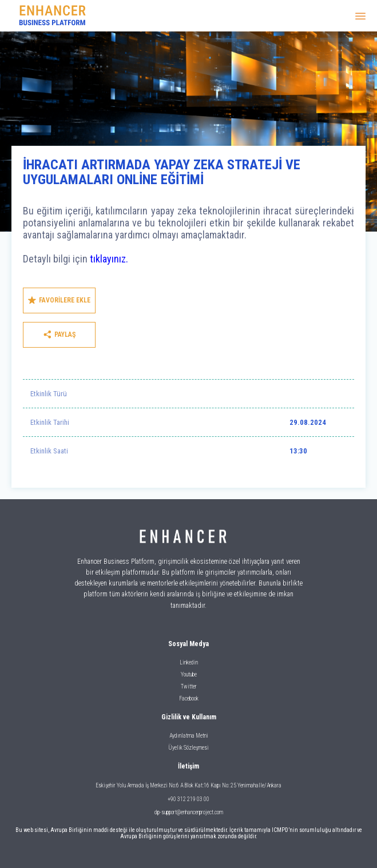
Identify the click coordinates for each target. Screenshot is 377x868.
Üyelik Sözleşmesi (188, 748)
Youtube (189, 674)
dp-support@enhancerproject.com (189, 812)
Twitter (189, 686)
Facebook (189, 698)
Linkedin (189, 662)
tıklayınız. (109, 259)
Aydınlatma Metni (189, 736)
